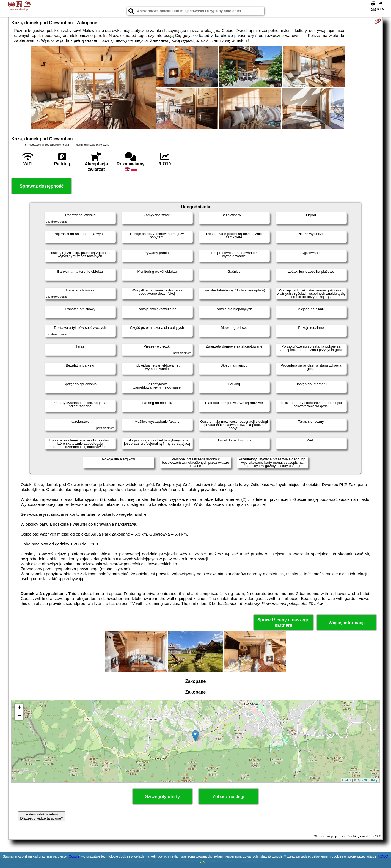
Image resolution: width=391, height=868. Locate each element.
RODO (383, 856)
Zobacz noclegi (228, 797)
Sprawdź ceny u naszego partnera (283, 623)
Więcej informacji (347, 623)
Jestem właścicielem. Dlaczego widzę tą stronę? (42, 816)
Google (74, 856)
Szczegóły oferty (163, 797)
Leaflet (347, 780)
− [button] (19, 716)
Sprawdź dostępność (42, 186)
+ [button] (19, 708)
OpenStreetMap (367, 780)
